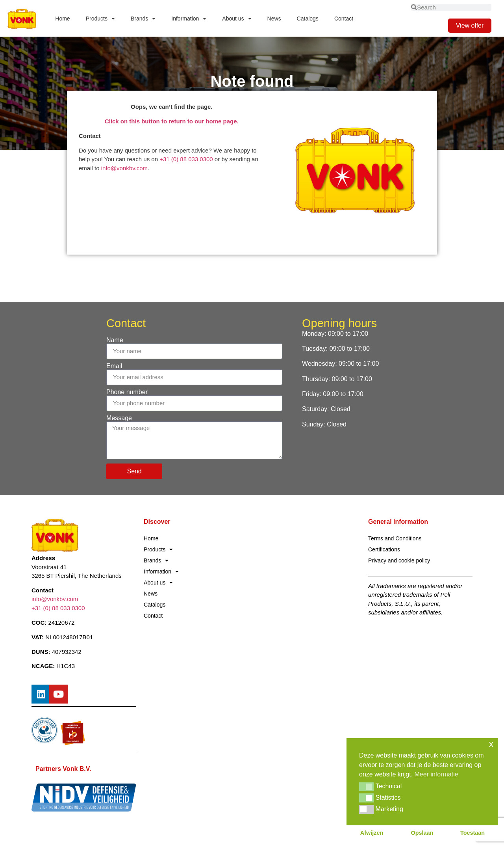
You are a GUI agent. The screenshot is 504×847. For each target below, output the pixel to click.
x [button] (491, 744)
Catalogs (308, 19)
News (274, 19)
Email (114, 366)
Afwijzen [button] (372, 833)
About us (237, 19)
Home (62, 19)
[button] (366, 787)
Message (119, 418)
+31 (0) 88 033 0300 (186, 159)
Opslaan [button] (422, 833)
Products (100, 19)
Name (115, 340)
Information (189, 19)
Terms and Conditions (395, 538)
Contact (344, 19)
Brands (143, 19)
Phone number (127, 392)
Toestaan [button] (472, 833)
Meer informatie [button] (436, 774)
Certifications (384, 549)
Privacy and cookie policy (399, 560)
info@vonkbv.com (124, 168)
